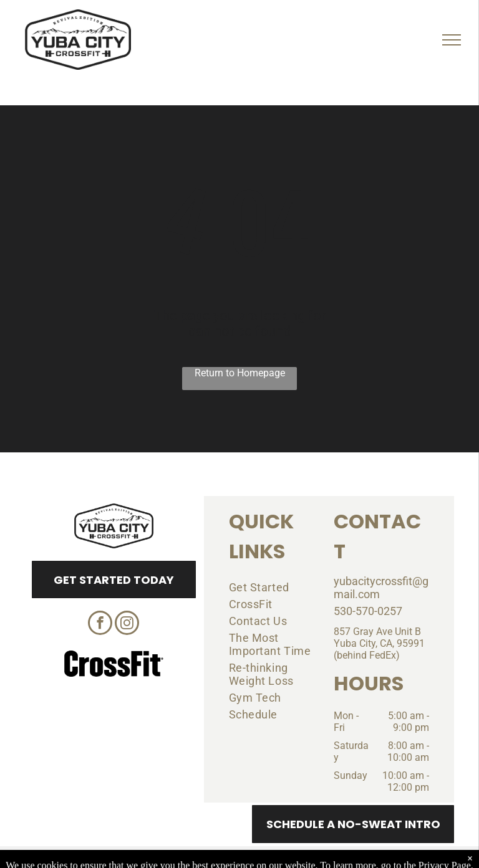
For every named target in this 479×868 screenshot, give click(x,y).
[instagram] (127, 624)
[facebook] (100, 624)
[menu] (452, 40)
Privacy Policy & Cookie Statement (162, 857)
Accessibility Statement (265, 857)
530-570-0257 (368, 611)
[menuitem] (272, 587)
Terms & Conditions (342, 857)
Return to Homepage (240, 373)
